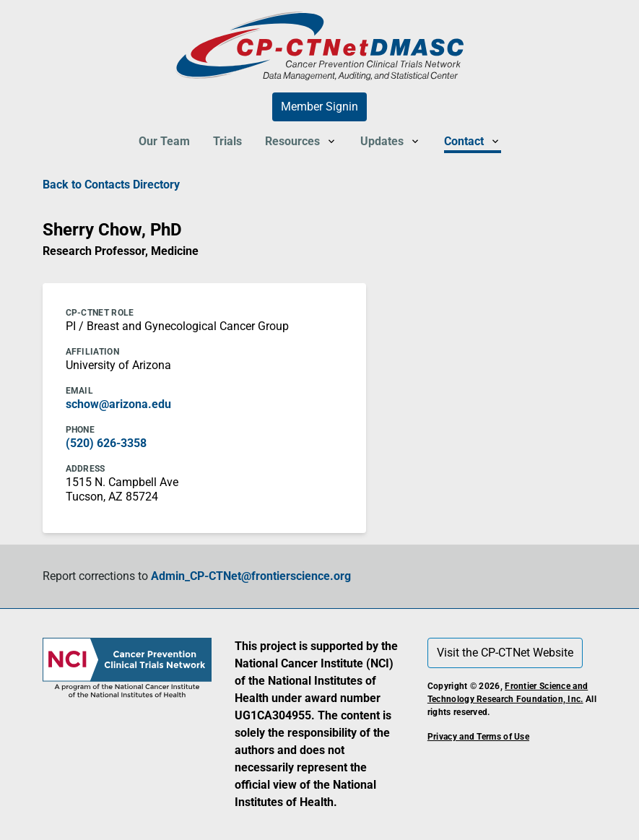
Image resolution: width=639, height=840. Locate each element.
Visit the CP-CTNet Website (505, 653)
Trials (227, 141)
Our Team (164, 141)
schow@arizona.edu (118, 404)
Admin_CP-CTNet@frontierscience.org (251, 576)
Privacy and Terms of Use (478, 737)
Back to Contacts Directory (111, 185)
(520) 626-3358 (106, 443)
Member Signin (319, 107)
